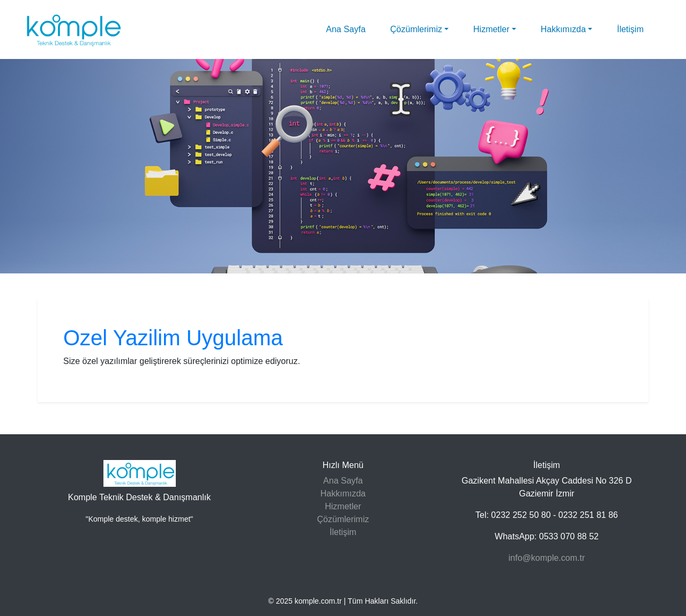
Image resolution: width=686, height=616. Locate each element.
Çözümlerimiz (416, 29)
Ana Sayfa (346, 29)
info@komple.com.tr (547, 558)
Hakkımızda (563, 29)
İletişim (630, 29)
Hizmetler (491, 29)
